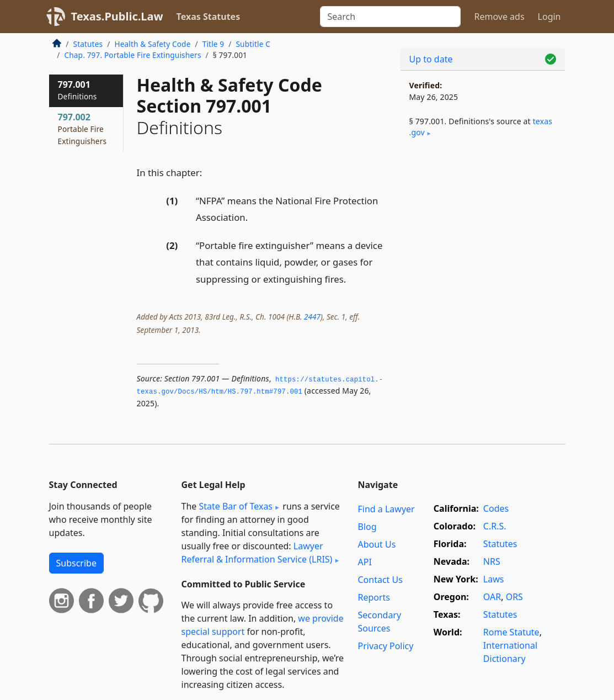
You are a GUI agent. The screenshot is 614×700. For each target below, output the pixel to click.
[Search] (390, 17)
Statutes (88, 44)
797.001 (78, 90)
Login (549, 17)
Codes (496, 508)
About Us (377, 544)
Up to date (431, 59)
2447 (312, 317)
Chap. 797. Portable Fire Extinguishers (133, 55)
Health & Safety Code (152, 44)
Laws (494, 579)
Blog (367, 527)
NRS (492, 561)
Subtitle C (253, 44)
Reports (374, 597)
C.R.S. (495, 526)
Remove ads (499, 17)
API (364, 562)
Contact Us (380, 580)
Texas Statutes (209, 17)
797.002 (82, 129)
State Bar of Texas (236, 506)
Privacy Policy (385, 646)
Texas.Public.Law (117, 16)
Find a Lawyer (386, 509)
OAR (492, 597)
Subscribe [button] (76, 563)
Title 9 (213, 44)
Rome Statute (511, 632)
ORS (514, 597)
